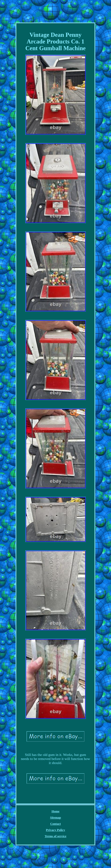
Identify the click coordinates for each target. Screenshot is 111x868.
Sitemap (56, 817)
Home (55, 811)
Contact (55, 824)
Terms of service (55, 836)
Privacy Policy (56, 830)
